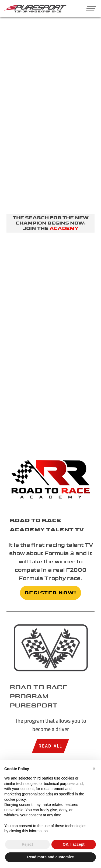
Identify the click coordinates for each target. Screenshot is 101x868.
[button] (88, 9)
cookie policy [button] (15, 799)
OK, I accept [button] (74, 844)
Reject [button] (27, 844)
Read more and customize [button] (51, 857)
